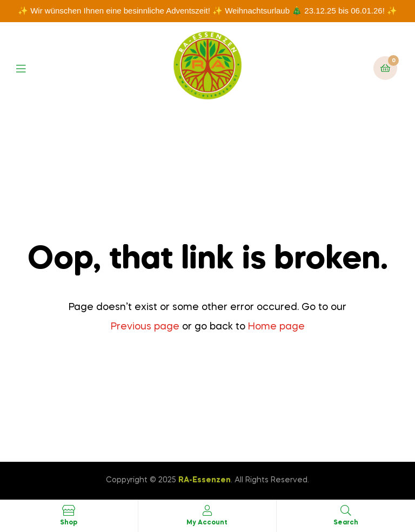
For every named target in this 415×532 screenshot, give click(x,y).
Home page (276, 327)
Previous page (145, 327)
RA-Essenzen (205, 480)
